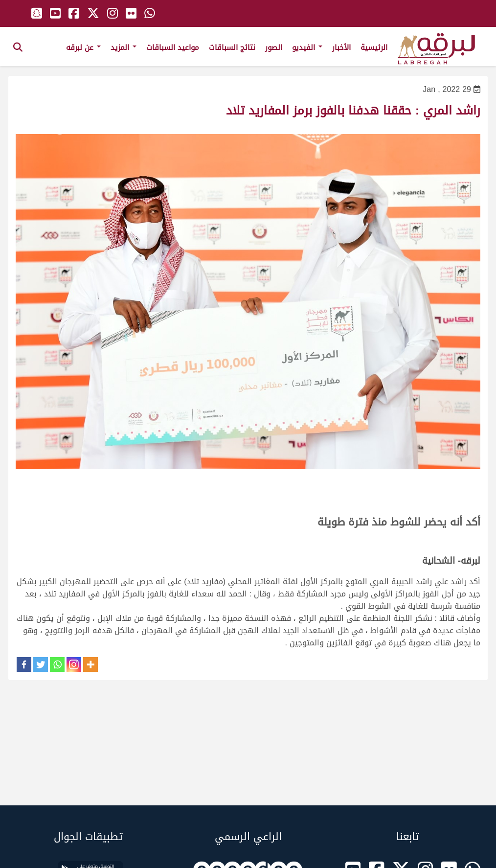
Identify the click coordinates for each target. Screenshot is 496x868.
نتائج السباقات (232, 47)
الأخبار (341, 47)
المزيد (124, 47)
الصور (274, 47)
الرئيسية (374, 47)
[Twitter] (41, 664)
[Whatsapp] (57, 664)
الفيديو (307, 47)
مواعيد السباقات (173, 47)
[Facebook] (24, 664)
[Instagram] (74, 664)
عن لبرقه (83, 47)
